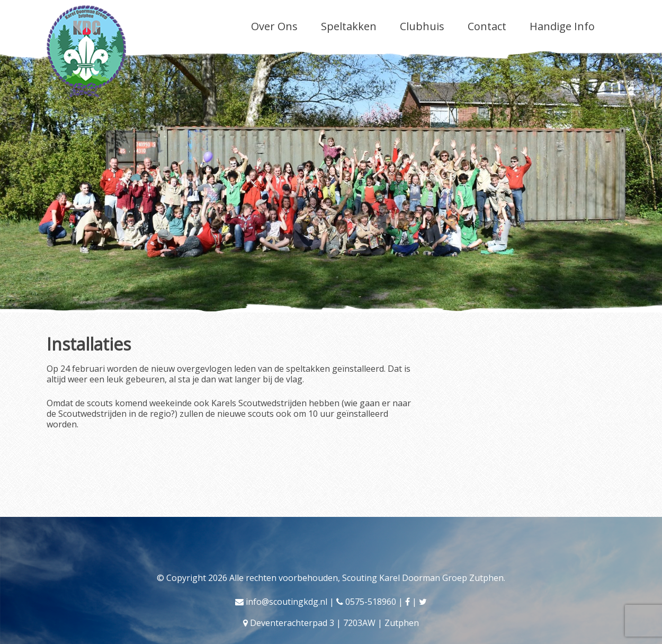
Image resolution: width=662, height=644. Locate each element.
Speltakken (349, 26)
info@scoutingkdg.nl (287, 602)
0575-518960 (371, 602)
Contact (487, 26)
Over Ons (274, 26)
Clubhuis (422, 26)
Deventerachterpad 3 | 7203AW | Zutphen (334, 623)
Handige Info (562, 26)
